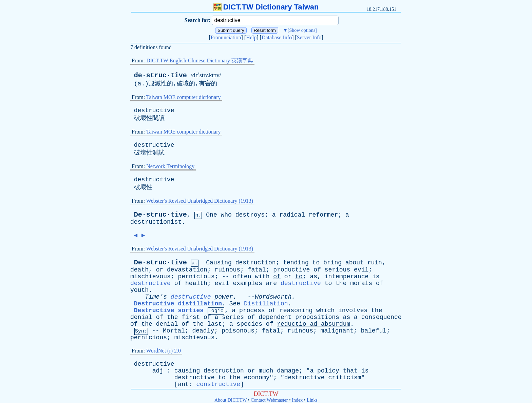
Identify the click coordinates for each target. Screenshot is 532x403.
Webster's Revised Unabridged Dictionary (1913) (200, 201)
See (235, 304)
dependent (275, 317)
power (224, 297)
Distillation (266, 304)
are (271, 283)
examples (248, 283)
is (376, 277)
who (226, 215)
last (215, 324)
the (341, 283)
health (196, 283)
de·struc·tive (160, 75)
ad (313, 324)
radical (292, 215)
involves (353, 310)
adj (158, 371)
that (350, 371)
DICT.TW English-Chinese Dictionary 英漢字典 (200, 61)
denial (141, 317)
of (317, 270)
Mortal (174, 331)
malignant (337, 331)
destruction (256, 263)
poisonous (238, 331)
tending (296, 263)
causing (187, 371)
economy (257, 378)
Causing (219, 263)
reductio (291, 324)
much (266, 371)
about (355, 263)
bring (332, 263)
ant (183, 384)
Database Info (277, 37)
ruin (375, 263)
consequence (382, 317)
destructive (154, 110)
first (191, 317)
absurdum (336, 324)
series (233, 317)
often (242, 277)
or (160, 270)
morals (361, 283)
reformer (323, 215)
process (252, 310)
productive (291, 270)
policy (328, 371)
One (211, 215)
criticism (345, 378)
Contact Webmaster (269, 400)
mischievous (150, 277)
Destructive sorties (169, 310)
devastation (187, 270)
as (313, 277)
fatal (257, 270)
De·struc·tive (160, 215)
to (316, 263)
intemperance (347, 277)
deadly (203, 331)
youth (139, 290)
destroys (250, 215)
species (249, 324)
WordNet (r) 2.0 (164, 351)
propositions (317, 317)
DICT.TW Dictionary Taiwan (266, 7)
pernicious (196, 277)
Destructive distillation (178, 304)
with (262, 277)
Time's (156, 297)
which (325, 310)
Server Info (309, 37)
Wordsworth (273, 297)
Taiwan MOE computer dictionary (184, 97)
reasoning (296, 310)
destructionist (156, 222)
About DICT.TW (231, 400)
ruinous (227, 270)
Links (312, 400)
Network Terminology (170, 166)
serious (338, 270)
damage (288, 371)
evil (361, 270)
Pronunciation (226, 37)
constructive (218, 384)
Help (251, 37)
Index (297, 400)
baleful (374, 331)
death (139, 270)
